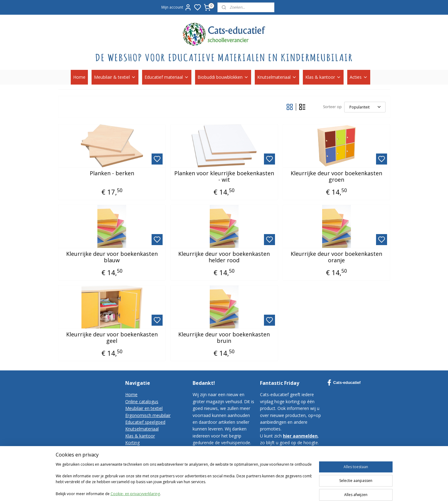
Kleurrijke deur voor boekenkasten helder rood (224, 257)
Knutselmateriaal (277, 77)
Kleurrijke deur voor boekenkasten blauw (112, 257)
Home (79, 77)
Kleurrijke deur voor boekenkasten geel (112, 338)
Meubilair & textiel (115, 77)
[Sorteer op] (365, 107)
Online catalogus (142, 402)
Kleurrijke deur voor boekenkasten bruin (224, 338)
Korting (132, 443)
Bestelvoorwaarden (145, 456)
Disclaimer (136, 470)
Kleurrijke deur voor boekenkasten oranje (336, 257)
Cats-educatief (344, 383)
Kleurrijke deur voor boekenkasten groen (336, 177)
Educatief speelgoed (145, 422)
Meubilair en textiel (144, 408)
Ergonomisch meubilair (148, 415)
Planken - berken (112, 173)
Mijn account (177, 7)
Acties (359, 77)
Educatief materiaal (167, 77)
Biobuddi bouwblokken (223, 77)
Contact (133, 450)
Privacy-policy (139, 463)
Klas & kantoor (323, 77)
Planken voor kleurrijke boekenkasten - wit (224, 177)
